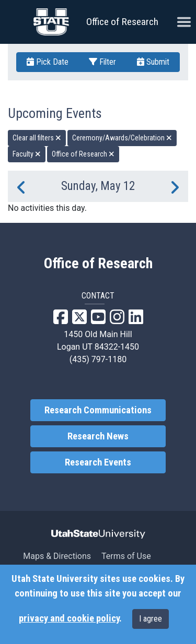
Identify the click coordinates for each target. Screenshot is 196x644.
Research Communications (98, 410)
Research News (98, 436)
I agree (151, 619)
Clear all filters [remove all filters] (37, 138)
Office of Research (122, 22)
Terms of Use (126, 556)
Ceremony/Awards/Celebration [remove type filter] (122, 138)
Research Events (98, 462)
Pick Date (48, 62)
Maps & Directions (57, 556)
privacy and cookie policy (69, 618)
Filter (102, 62)
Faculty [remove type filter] (27, 154)
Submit (153, 62)
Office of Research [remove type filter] (83, 154)
